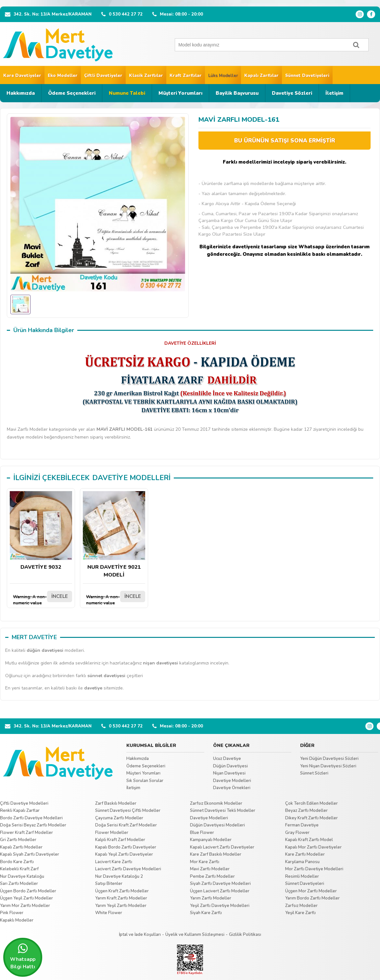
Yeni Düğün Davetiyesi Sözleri (329, 759)
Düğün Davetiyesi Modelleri (217, 825)
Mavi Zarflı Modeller (210, 869)
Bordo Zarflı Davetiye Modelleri (31, 818)
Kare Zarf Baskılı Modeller (216, 854)
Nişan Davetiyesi (229, 773)
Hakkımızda (21, 93)
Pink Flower (12, 913)
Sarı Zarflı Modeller (19, 884)
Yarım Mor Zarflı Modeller (25, 906)
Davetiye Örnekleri (232, 788)
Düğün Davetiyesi (230, 766)
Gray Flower (297, 833)
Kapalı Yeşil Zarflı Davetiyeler (124, 854)
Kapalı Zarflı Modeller (21, 847)
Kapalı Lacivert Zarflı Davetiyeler (222, 847)
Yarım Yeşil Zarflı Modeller (121, 906)
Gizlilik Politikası (245, 935)
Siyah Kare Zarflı (206, 913)
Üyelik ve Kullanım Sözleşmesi (195, 935)
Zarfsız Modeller (301, 906)
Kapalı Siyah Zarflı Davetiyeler (30, 854)
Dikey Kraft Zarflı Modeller (311, 818)
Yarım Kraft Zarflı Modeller (121, 898)
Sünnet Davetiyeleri (307, 76)
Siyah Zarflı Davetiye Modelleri (220, 884)
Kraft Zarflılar (186, 76)
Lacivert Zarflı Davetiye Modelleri (128, 869)
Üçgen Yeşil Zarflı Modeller (26, 898)
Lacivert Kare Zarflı (114, 862)
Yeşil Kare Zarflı (300, 913)
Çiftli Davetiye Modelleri (24, 803)
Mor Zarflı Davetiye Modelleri (314, 869)
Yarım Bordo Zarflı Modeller (312, 898)
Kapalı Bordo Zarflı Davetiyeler (126, 847)
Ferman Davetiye (302, 825)
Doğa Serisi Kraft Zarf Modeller (126, 825)
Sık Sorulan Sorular (145, 781)
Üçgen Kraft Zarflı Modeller (122, 891)
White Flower (109, 913)
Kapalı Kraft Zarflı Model (309, 840)
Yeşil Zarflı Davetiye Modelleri (220, 906)
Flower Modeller (112, 833)
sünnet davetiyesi (106, 676)
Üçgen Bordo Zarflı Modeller (28, 891)
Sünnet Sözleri (314, 773)
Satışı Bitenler (109, 884)
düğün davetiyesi (45, 650)
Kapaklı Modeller (17, 920)
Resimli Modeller (302, 876)
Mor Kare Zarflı (205, 862)
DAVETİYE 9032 (41, 531)
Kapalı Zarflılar (261, 76)
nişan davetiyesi (160, 663)
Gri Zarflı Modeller (18, 840)
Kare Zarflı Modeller (305, 854)
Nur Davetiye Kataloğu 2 (119, 876)
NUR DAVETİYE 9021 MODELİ (114, 535)
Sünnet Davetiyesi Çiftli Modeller (128, 811)
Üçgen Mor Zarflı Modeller (311, 891)
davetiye (93, 688)
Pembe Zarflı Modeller (212, 876)
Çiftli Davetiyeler (103, 76)
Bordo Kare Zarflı (17, 862)
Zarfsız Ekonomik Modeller (216, 803)
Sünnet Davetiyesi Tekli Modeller (223, 811)
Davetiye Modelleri (232, 781)
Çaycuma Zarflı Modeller (119, 818)
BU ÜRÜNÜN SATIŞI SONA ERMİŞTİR (285, 141)
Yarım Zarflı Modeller (211, 898)
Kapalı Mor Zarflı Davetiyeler (313, 847)
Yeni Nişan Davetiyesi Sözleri (328, 766)
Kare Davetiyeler (22, 76)
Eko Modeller (63, 76)
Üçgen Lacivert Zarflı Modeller (220, 891)
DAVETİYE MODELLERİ (131, 478)
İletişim (334, 93)
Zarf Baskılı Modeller (116, 803)
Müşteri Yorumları (180, 93)
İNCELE (60, 596)
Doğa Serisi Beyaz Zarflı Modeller (33, 825)
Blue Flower (202, 833)
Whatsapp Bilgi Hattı (23, 956)
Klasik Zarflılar (146, 76)
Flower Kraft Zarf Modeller (26, 833)
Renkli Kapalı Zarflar (20, 811)
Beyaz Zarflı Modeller (306, 811)
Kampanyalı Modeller (211, 840)
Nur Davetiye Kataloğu (22, 876)
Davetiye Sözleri (292, 93)
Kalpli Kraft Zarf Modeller (120, 840)
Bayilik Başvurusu (237, 93)
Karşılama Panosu (302, 862)
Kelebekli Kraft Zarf (19, 869)
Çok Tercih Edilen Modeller (311, 803)
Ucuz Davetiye (227, 759)
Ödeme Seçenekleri (72, 93)
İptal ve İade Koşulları (140, 935)
